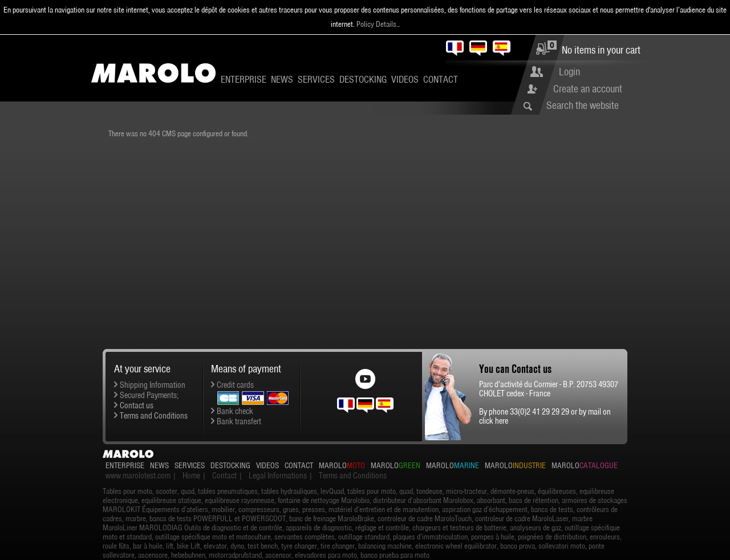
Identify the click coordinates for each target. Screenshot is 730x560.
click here (494, 421)
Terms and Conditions (154, 416)
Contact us (137, 405)
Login (569, 72)
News (282, 79)
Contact (441, 79)
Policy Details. (377, 24)
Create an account (588, 89)
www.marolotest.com (138, 476)
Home (191, 476)
